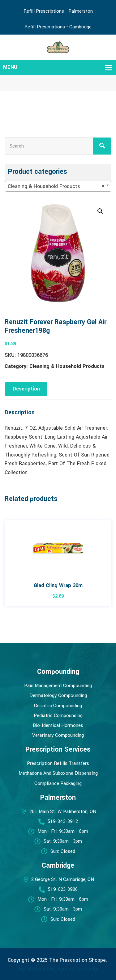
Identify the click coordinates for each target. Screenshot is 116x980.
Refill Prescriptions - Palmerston (58, 11)
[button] (100, 211)
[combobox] (58, 186)
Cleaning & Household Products (67, 366)
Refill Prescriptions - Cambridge (58, 27)
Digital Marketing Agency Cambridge (58, 969)
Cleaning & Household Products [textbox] (56, 186)
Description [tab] (26, 389)
